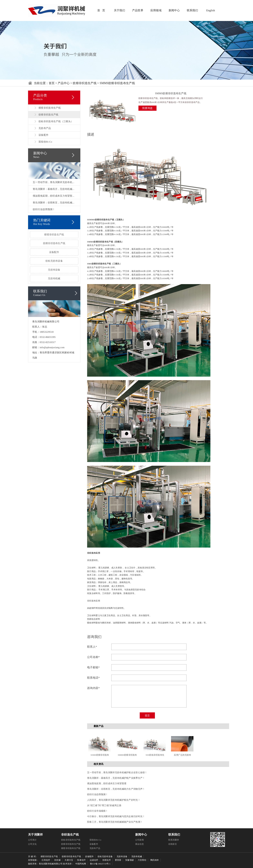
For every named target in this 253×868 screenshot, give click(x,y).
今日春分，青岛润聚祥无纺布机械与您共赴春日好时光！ (116, 816)
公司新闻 (139, 840)
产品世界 (138, 10)
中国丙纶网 (81, 864)
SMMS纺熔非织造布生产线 (117, 83)
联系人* (92, 647)
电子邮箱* (93, 667)
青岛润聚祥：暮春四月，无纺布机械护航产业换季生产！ (116, 778)
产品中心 (64, 83)
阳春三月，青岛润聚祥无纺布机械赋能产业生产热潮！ (115, 822)
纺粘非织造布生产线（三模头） (56, 121)
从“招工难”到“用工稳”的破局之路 (104, 805)
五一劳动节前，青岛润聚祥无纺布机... (53, 182)
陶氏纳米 (155, 860)
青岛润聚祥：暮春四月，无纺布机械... (53, 189)
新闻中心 (174, 10)
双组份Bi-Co (45, 142)
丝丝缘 (57, 860)
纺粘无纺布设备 (54, 261)
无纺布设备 (54, 270)
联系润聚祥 (174, 840)
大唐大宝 (69, 860)
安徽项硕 (129, 860)
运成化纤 (94, 860)
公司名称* (93, 657)
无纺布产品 (45, 128)
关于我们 (119, 10)
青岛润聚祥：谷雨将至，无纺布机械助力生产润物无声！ (116, 789)
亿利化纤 (46, 860)
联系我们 (192, 10)
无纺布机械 (54, 278)
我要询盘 (147, 108)
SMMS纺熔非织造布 (127, 755)
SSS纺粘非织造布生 (155, 755)
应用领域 (156, 10)
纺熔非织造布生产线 (54, 243)
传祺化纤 (107, 860)
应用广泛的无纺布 (182, 755)
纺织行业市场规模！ (98, 811)
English (211, 10)
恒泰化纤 (81, 860)
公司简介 (32, 840)
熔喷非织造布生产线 (50, 108)
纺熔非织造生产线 (85, 83)
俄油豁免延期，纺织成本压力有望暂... (53, 196)
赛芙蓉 (118, 860)
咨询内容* (93, 688)
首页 (52, 83)
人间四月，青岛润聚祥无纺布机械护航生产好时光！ (114, 800)
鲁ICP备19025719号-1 (100, 864)
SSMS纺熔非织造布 (100, 755)
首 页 (101, 10)
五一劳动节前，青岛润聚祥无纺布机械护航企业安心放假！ (117, 773)
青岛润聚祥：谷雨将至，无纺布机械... (53, 203)
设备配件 (43, 135)
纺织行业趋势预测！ (44, 209)
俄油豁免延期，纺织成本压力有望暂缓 (107, 783)
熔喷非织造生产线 (54, 235)
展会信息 (139, 844)
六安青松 (142, 860)
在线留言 (173, 844)
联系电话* (93, 678)
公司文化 (32, 844)
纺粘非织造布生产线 (71, 840)
